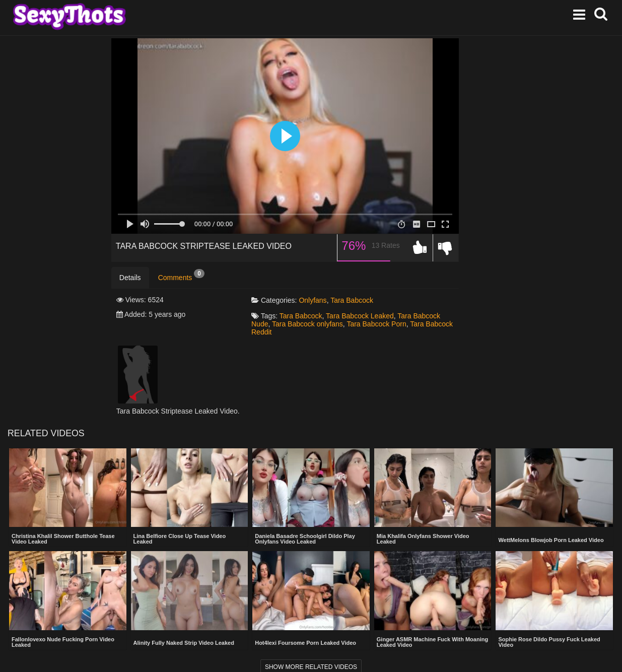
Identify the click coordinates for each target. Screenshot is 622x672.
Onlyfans (313, 300)
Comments (181, 276)
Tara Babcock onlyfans (307, 324)
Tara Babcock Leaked (360, 316)
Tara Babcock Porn (376, 324)
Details (130, 278)
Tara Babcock (352, 300)
